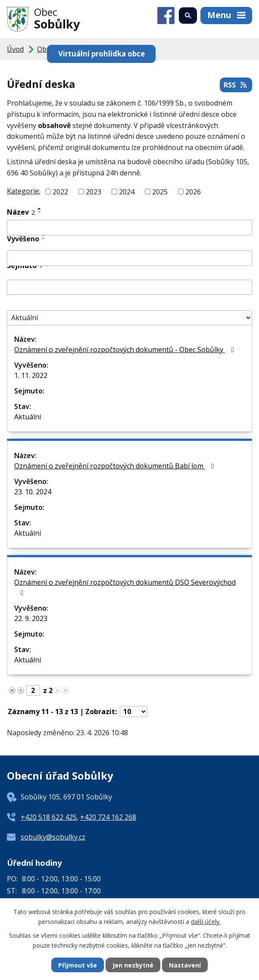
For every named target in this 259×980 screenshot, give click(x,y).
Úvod (15, 49)
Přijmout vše (78, 965)
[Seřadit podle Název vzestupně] (40, 209)
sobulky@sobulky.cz (53, 837)
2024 (127, 191)
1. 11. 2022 (31, 375)
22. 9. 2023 (31, 618)
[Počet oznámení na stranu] (134, 712)
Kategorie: (23, 191)
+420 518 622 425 (49, 817)
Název (21, 212)
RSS (236, 85)
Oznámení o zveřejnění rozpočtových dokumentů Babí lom (116, 466)
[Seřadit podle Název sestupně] (40, 212)
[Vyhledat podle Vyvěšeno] (129, 258)
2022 (60, 191)
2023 (94, 191)
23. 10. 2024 (33, 492)
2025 (160, 191)
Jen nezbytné (133, 965)
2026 (193, 191)
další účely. (206, 921)
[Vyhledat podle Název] (129, 228)
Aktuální (28, 417)
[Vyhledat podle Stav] (129, 318)
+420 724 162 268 (108, 817)
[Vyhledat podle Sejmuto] (129, 287)
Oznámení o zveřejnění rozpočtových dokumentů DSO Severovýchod (125, 587)
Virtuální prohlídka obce (101, 54)
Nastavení (185, 965)
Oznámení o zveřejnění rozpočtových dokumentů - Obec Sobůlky (126, 350)
